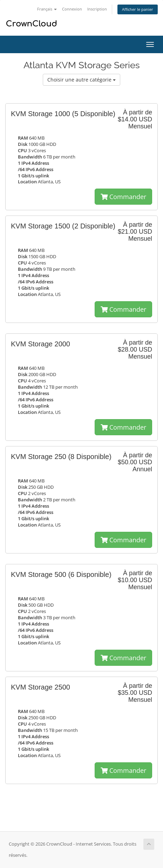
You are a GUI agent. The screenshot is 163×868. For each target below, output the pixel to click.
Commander (123, 197)
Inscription (97, 9)
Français (47, 9)
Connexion (72, 9)
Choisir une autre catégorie (81, 80)
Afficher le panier (138, 9)
